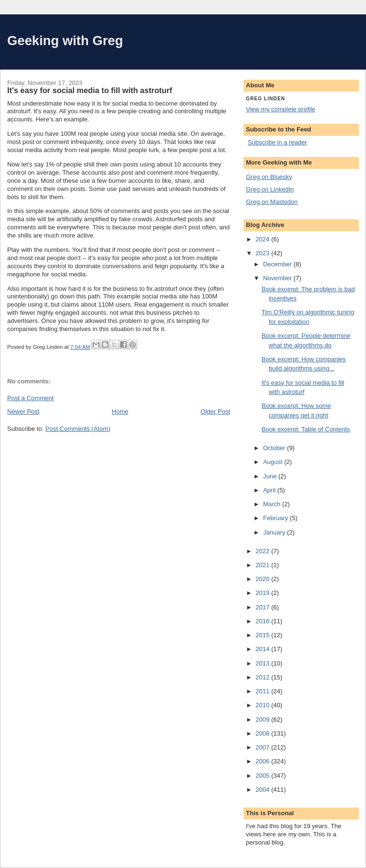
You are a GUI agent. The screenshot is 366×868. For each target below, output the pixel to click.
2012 (263, 677)
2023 (263, 253)
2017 (263, 607)
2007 (263, 747)
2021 (263, 565)
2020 (263, 579)
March (273, 504)
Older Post (215, 411)
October (275, 448)
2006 (263, 761)
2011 (263, 691)
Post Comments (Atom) (78, 429)
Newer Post (23, 411)
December (279, 264)
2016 (263, 621)
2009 (263, 719)
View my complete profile (281, 109)
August (274, 462)
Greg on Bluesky (269, 177)
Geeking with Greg (65, 41)
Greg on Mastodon (272, 202)
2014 (263, 649)
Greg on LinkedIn (270, 189)
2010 (263, 705)
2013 (263, 663)
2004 (263, 790)
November (279, 278)
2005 (263, 776)
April (270, 490)
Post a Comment (30, 398)
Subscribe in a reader (278, 142)
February (277, 518)
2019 (263, 593)
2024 (263, 239)
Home (120, 411)
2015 (263, 635)
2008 (263, 733)
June (271, 476)
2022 (263, 551)
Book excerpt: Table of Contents (305, 429)
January (275, 532)
